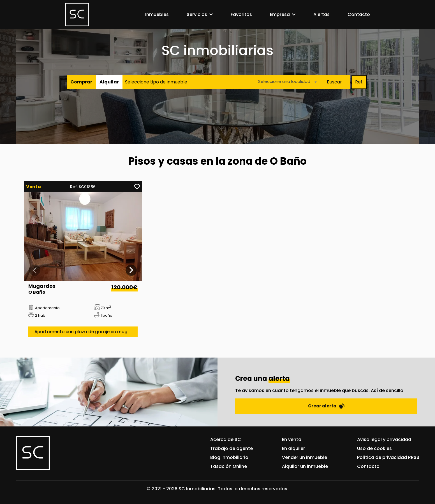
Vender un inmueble (305, 457)
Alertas (321, 14)
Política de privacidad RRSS (388, 457)
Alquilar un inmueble (305, 466)
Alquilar (109, 82)
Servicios (197, 14)
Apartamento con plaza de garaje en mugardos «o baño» (86, 332)
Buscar (334, 82)
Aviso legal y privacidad (384, 439)
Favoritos (241, 14)
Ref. (359, 82)
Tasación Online (229, 466)
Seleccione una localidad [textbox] (284, 81)
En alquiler (293, 448)
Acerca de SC (226, 439)
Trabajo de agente (232, 448)
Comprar (81, 82)
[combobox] (286, 82)
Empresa (280, 14)
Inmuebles (157, 14)
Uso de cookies (374, 448)
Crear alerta (326, 406)
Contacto (359, 14)
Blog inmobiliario (229, 457)
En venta (292, 439)
